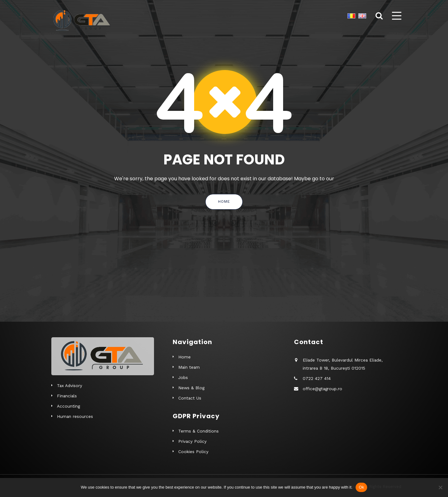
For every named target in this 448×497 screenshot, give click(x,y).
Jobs (183, 377)
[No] (440, 487)
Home (224, 201)
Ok (361, 487)
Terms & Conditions (198, 431)
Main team (189, 367)
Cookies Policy (193, 452)
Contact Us (190, 398)
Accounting (68, 406)
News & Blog (191, 388)
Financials (67, 396)
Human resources (75, 416)
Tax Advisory (70, 386)
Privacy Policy (192, 441)
